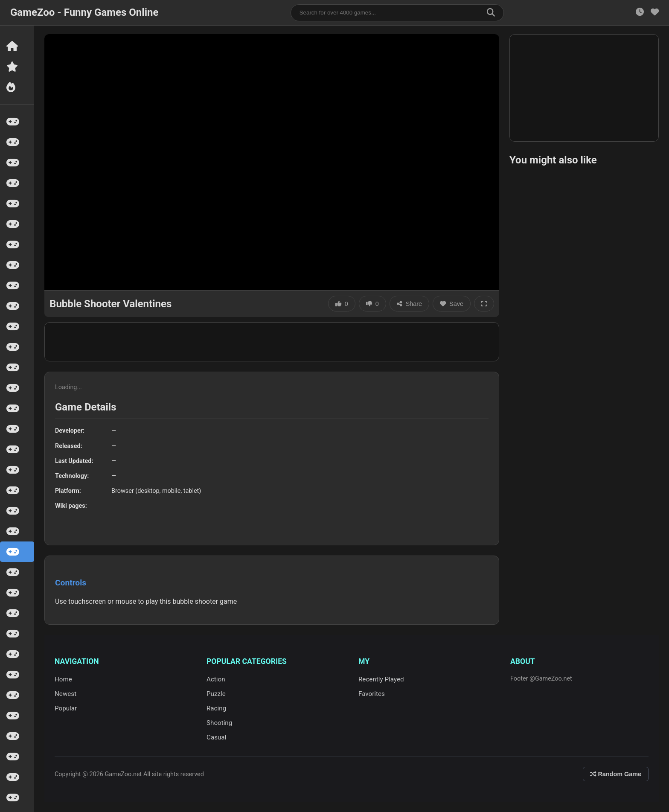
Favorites (372, 694)
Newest (65, 694)
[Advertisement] (272, 342)
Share (409, 304)
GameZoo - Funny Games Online (84, 12)
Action (216, 679)
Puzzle (216, 694)
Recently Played (381, 679)
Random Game (616, 774)
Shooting (219, 723)
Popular (66, 708)
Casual (216, 737)
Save (452, 304)
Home (63, 679)
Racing (216, 708)
